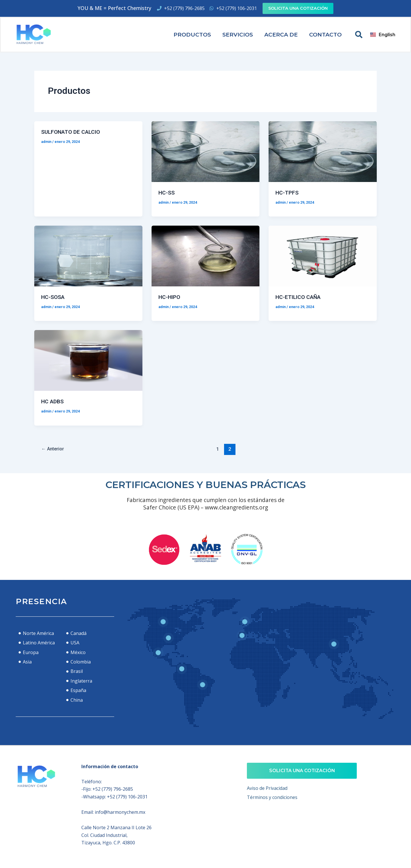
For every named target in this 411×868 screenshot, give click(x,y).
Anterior (54, 448)
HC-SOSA (53, 297)
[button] (359, 35)
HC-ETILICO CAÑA (299, 297)
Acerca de (281, 35)
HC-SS (167, 193)
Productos (192, 35)
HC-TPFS (287, 193)
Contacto (325, 35)
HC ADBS (53, 401)
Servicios (238, 35)
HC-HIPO (170, 297)
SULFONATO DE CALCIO (72, 132)
